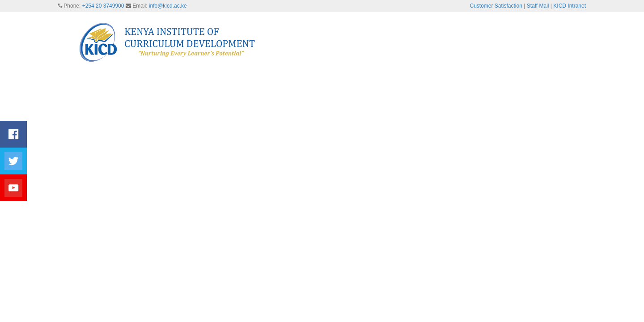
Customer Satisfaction (496, 6)
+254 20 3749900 (103, 6)
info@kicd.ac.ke (168, 6)
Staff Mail (538, 6)
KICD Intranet (570, 6)
